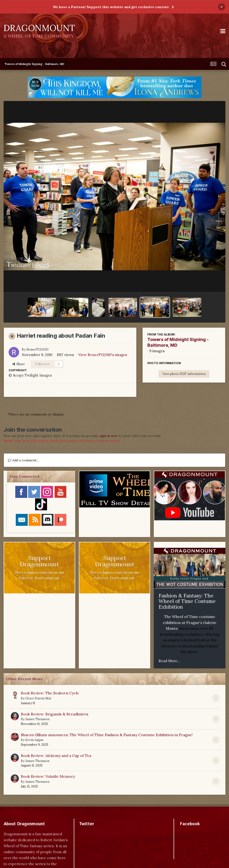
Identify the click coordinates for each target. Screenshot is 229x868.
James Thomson (37, 719)
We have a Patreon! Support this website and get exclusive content (111, 7)
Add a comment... (23, 460)
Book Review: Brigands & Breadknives (55, 714)
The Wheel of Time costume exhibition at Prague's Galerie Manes (190, 622)
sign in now (109, 436)
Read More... (169, 661)
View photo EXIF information (184, 374)
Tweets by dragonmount (100, 832)
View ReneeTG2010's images (103, 355)
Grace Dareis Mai (38, 698)
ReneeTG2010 (37, 349)
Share (19, 364)
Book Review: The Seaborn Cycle (50, 693)
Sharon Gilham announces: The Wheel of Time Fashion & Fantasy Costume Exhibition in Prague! (107, 735)
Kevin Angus (34, 740)
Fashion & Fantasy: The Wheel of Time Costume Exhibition (187, 601)
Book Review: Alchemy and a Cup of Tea (56, 756)
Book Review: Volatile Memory (48, 776)
